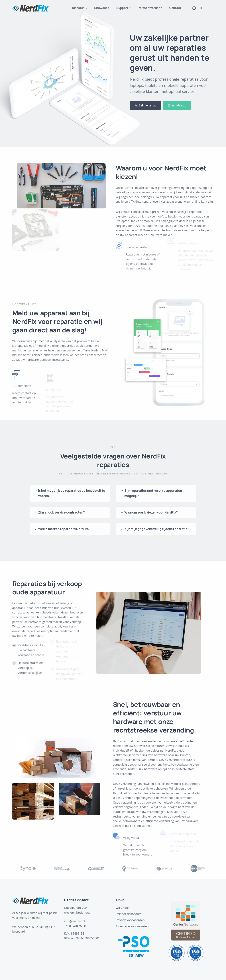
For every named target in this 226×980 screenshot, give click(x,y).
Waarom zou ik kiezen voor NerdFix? (151, 512)
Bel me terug (145, 101)
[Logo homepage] (30, 8)
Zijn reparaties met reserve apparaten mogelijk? (153, 493)
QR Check (123, 908)
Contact (175, 8)
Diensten (78, 8)
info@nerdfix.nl (74, 921)
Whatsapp (177, 101)
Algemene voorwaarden (132, 926)
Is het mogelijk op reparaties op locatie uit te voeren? (72, 493)
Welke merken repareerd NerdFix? (64, 529)
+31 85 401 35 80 (75, 926)
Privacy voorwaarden (130, 920)
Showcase (102, 8)
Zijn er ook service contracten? (61, 512)
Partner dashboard (129, 914)
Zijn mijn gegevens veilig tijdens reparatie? (157, 529)
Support (122, 8)
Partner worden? (150, 8)
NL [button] (201, 8)
